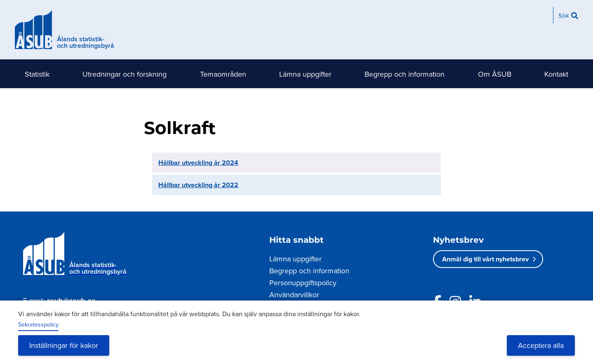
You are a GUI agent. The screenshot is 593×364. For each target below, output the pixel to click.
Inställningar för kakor (64, 345)
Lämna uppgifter (305, 74)
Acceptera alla (541, 345)
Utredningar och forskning (125, 74)
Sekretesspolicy (38, 324)
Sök (564, 15)
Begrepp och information (405, 74)
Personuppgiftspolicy (303, 283)
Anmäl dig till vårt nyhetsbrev (485, 259)
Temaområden (223, 74)
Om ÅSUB (495, 74)
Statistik (37, 74)
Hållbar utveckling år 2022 (198, 185)
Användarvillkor (294, 295)
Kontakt (556, 74)
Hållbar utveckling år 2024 (198, 163)
